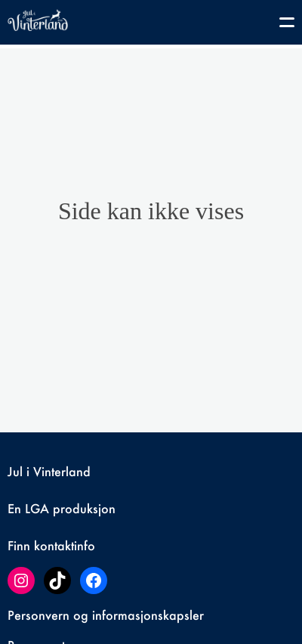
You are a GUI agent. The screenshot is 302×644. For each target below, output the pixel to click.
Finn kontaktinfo (51, 545)
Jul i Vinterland (49, 471)
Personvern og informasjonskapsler (106, 615)
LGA (37, 508)
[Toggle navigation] (279, 25)
